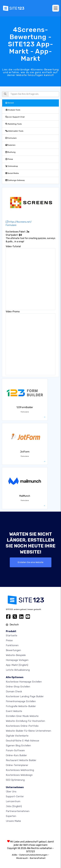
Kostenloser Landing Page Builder (25, 696)
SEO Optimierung (15, 780)
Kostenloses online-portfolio (22, 726)
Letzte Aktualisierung (18, 670)
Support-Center (15, 796)
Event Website (14, 711)
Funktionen (12, 645)
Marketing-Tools (14, 124)
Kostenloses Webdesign (19, 775)
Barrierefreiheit (38, 858)
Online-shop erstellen (18, 687)
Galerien (10, 145)
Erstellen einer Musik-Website (22, 716)
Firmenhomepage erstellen (21, 701)
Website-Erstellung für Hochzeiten (25, 721)
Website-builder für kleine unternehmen (28, 731)
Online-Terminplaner (17, 765)
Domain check (14, 692)
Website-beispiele (16, 655)
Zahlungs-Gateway (15, 180)
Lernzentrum (13, 801)
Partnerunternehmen (18, 811)
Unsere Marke (13, 821)
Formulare (11, 138)
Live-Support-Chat (15, 117)
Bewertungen (13, 650)
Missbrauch (22, 858)
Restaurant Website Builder (21, 760)
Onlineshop (12, 166)
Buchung (10, 152)
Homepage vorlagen (17, 660)
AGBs (15, 855)
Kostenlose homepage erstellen (24, 682)
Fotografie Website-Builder (21, 706)
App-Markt (17, 665)
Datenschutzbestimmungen (33, 855)
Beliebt (10, 103)
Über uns (11, 792)
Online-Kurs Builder (16, 755)
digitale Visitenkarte (17, 736)
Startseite (12, 636)
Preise (9, 159)
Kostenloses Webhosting (20, 770)
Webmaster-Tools (14, 131)
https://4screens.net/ (19, 222)
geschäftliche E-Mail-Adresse (23, 741)
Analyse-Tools (13, 110)
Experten (11, 816)
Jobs (14, 806)
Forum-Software (15, 750)
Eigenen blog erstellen (18, 746)
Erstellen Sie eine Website (31, 562)
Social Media (12, 173)
